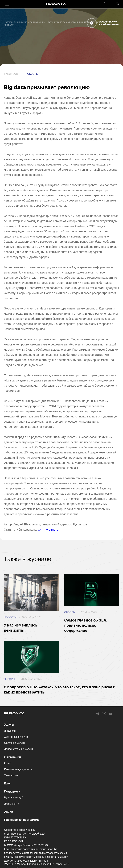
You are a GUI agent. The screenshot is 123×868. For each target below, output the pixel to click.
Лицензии (10, 731)
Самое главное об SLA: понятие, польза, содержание (86, 625)
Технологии (11, 775)
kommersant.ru (48, 530)
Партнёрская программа (21, 820)
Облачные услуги (14, 743)
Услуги (9, 725)
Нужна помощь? (14, 798)
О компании (13, 757)
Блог (8, 783)
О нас (8, 763)
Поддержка (12, 792)
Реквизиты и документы (18, 769)
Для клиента (12, 804)
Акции (9, 812)
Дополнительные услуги (18, 749)
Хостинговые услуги (16, 737)
